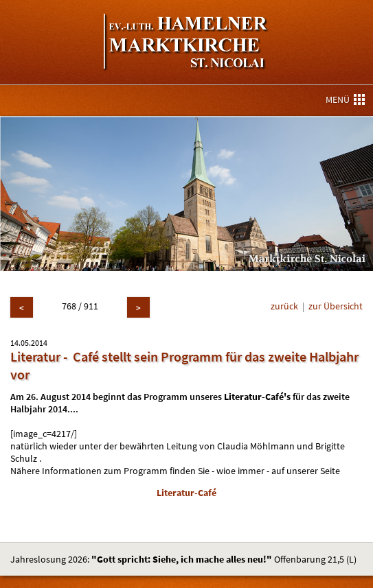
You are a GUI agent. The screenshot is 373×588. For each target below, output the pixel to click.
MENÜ (345, 99)
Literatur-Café (186, 493)
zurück (284, 306)
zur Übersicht (336, 306)
